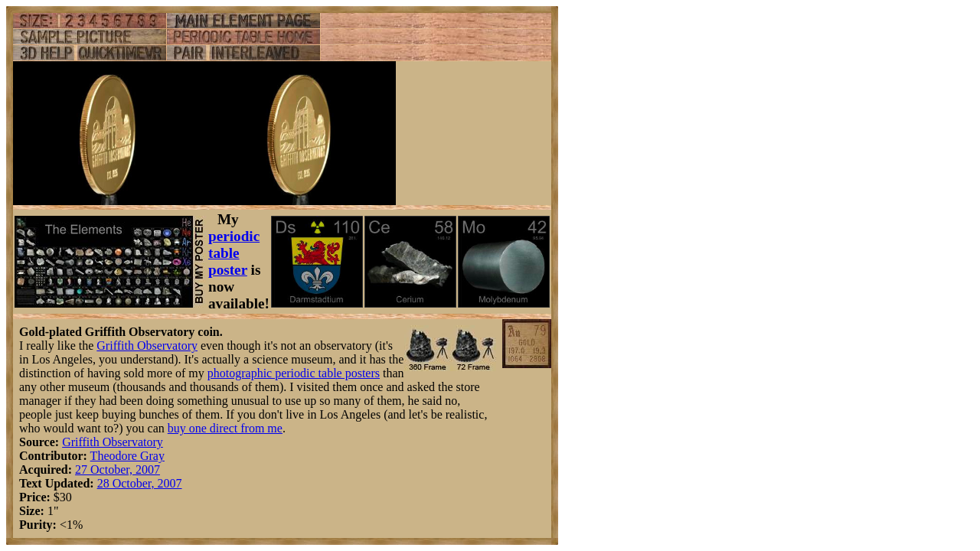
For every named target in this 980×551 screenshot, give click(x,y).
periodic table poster (234, 253)
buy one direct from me (225, 428)
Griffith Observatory (147, 346)
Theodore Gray (127, 456)
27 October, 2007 (118, 469)
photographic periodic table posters (294, 373)
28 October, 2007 (140, 483)
